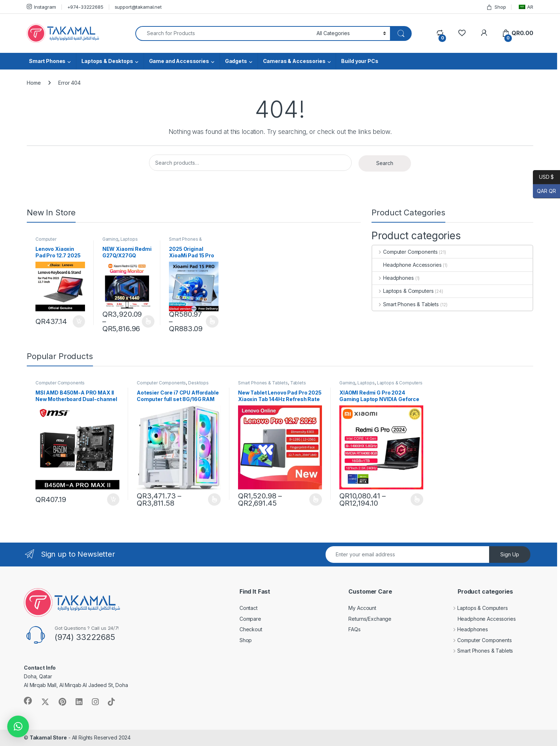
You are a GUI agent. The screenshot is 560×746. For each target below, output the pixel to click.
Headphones (393, 278)
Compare (250, 619)
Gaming (110, 239)
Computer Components (49, 241)
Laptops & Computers (403, 291)
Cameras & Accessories (294, 61)
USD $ (543, 177)
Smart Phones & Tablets (185, 241)
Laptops (129, 239)
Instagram (41, 7)
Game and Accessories (179, 61)
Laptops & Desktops (107, 61)
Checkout (251, 629)
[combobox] (224, 33)
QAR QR (544, 191)
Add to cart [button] (79, 321)
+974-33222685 (85, 7)
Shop (496, 7)
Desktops (198, 383)
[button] (18, 726)
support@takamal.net (138, 7)
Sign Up (510, 554)
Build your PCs (360, 61)
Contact (249, 608)
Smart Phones (47, 61)
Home (34, 83)
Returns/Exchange (370, 619)
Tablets (298, 383)
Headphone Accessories (407, 265)
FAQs (354, 629)
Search (385, 163)
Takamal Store (48, 737)
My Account (362, 608)
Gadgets (236, 61)
